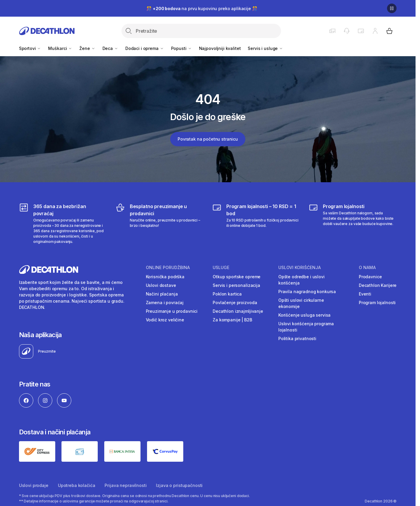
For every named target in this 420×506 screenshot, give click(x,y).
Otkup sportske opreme (237, 277)
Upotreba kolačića (77, 485)
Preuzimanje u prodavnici (172, 311)
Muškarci (60, 48)
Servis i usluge (265, 48)
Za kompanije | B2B (232, 320)
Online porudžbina (168, 268)
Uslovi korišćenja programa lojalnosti (306, 327)
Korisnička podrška (165, 277)
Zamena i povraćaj (165, 302)
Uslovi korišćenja (300, 268)
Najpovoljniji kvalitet (220, 48)
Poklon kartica (227, 294)
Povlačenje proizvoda (235, 302)
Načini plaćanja (162, 294)
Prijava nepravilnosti (125, 485)
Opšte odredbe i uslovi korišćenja (301, 280)
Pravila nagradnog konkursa (307, 291)
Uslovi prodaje (34, 485)
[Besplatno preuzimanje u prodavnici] (160, 224)
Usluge (221, 268)
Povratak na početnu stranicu (208, 139)
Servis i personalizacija (236, 285)
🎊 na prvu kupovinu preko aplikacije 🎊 (202, 8)
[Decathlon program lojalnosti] (353, 224)
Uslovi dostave (161, 285)
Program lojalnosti (377, 302)
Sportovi (30, 48)
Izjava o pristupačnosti (179, 485)
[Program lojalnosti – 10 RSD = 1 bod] (256, 224)
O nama (367, 268)
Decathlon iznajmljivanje (238, 311)
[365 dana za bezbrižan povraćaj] (63, 224)
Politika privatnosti (297, 338)
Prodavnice (370, 277)
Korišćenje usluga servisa (305, 315)
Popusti (181, 48)
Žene (87, 48)
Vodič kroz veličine (165, 320)
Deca (110, 48)
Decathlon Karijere (378, 285)
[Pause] (392, 8)
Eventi (365, 294)
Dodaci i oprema (145, 48)
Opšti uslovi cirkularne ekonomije (301, 303)
